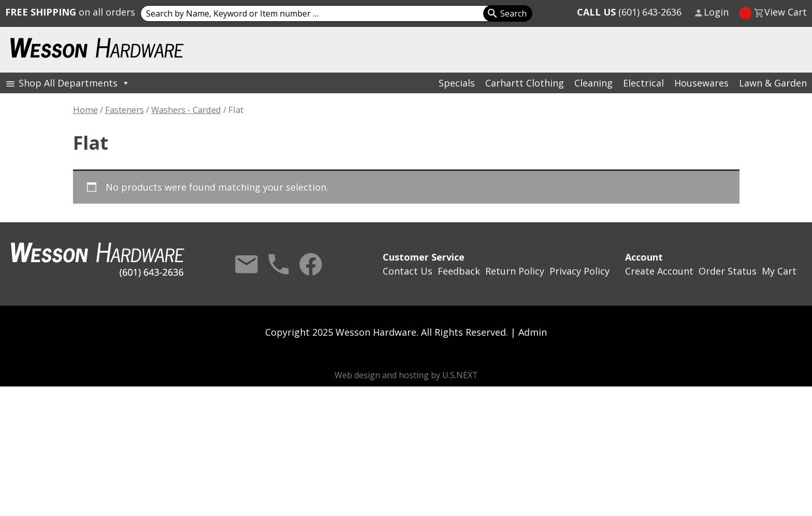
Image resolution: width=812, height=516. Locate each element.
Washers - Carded (186, 110)
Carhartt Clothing (525, 83)
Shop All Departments (74, 83)
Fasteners (125, 110)
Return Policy (515, 271)
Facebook (311, 264)
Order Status (728, 271)
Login (716, 12)
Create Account (659, 271)
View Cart (786, 12)
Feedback (459, 271)
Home (85, 110)
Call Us (279, 264)
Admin (533, 332)
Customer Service (424, 257)
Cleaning (593, 83)
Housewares (701, 83)
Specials (457, 83)
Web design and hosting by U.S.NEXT (406, 375)
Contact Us (247, 264)
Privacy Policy (579, 271)
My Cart (779, 271)
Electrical (643, 83)
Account (644, 257)
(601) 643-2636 (629, 12)
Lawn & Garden (773, 83)
